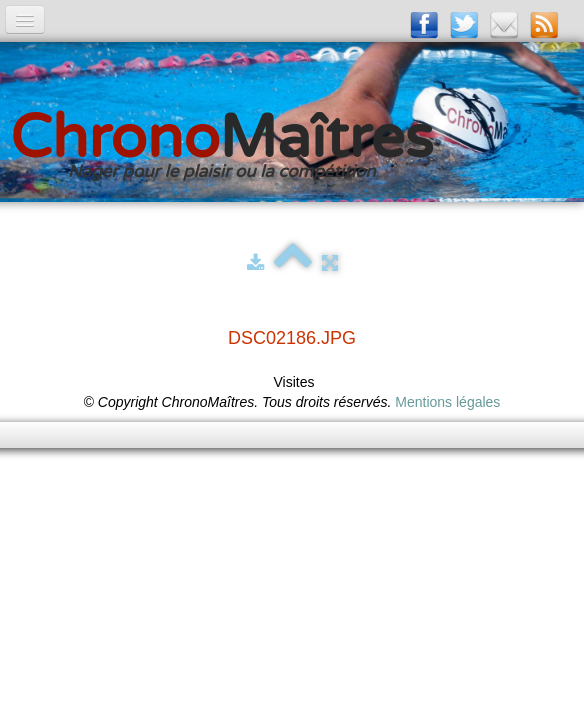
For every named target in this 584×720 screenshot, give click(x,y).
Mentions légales (447, 402)
